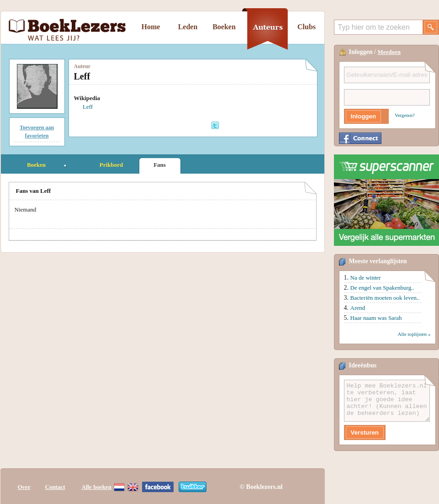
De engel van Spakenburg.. (382, 288)
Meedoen (389, 52)
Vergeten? (405, 115)
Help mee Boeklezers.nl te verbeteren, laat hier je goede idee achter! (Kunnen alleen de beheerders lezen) (387, 401)
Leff (88, 107)
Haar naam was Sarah (376, 318)
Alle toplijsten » (414, 334)
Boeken (224, 27)
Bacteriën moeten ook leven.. (385, 298)
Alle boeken (97, 487)
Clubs (307, 27)
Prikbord (111, 165)
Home (151, 27)
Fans (160, 165)
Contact (55, 487)
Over (24, 487)
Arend (358, 308)
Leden (188, 27)
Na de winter (366, 278)
